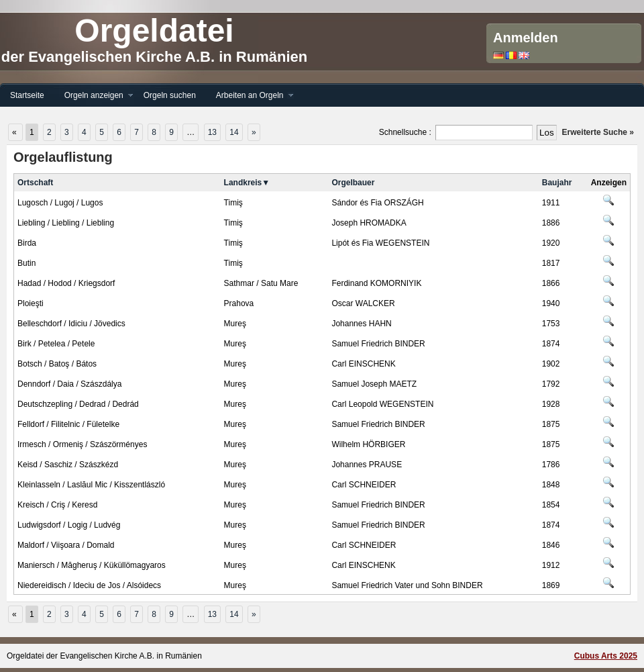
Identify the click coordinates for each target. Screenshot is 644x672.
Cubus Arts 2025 (606, 656)
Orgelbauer (353, 183)
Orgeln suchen (170, 95)
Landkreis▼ (247, 183)
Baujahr (557, 183)
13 (212, 132)
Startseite (27, 95)
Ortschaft (35, 183)
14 (234, 132)
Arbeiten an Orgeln (250, 96)
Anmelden (526, 38)
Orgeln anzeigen (94, 96)
